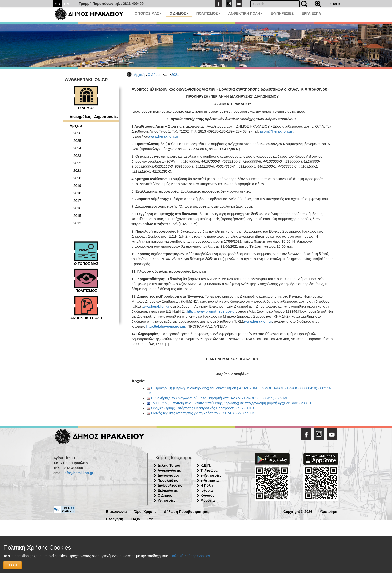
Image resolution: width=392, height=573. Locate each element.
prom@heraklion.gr (276, 131)
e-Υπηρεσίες (211, 475)
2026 (77, 133)
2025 (77, 141)
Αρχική (140, 75)
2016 (77, 208)
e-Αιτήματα (210, 480)
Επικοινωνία (116, 511)
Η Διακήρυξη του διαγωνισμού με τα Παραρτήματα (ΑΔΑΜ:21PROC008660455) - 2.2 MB (220, 398)
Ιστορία (207, 490)
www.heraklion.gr (164, 136)
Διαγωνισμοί (168, 475)
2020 (77, 178)
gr (234, 311)
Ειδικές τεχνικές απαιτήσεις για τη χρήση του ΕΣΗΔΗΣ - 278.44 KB (203, 413)
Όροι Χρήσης (146, 511)
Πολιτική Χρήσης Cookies (190, 556)
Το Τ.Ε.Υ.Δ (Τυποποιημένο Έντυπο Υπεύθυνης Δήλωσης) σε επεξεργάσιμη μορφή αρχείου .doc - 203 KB (232, 403)
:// (195, 311)
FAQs (135, 519)
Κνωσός (208, 495)
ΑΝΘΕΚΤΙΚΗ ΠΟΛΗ (246, 13)
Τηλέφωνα (209, 470)
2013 (77, 223)
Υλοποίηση (329, 511)
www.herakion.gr (258, 321)
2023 (77, 156)
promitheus (215, 311)
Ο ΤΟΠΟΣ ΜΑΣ (148, 13)
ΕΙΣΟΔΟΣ (334, 4)
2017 (77, 201)
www (200, 311)
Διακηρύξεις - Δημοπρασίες (94, 117)
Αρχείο (76, 126)
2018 (77, 193)
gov (229, 311)
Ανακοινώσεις (169, 470)
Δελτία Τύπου (169, 465)
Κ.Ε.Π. (206, 465)
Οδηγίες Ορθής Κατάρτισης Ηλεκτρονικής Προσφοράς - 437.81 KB (203, 408)
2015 (77, 216)
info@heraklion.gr (78, 473)
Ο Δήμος (154, 75)
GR (58, 4)
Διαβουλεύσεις (170, 485)
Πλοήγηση (115, 519)
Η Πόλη (207, 485)
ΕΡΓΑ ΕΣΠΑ (311, 13)
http (190, 311)
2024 (77, 148)
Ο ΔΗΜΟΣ (179, 13)
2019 (77, 186)
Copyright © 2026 (298, 511)
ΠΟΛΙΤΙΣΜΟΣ (208, 13)
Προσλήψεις (168, 480)
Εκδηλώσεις (168, 490)
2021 (175, 75)
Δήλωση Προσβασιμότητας (187, 511)
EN (67, 4)
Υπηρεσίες (167, 500)
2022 (77, 163)
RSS (151, 519)
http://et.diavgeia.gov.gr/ (166, 326)
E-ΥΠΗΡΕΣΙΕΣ (282, 13)
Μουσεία (208, 500)
